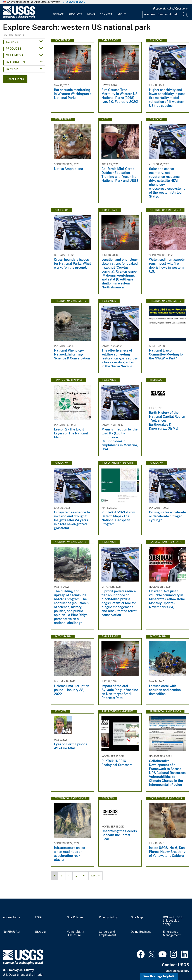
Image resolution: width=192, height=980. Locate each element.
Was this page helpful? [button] (159, 976)
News (91, 14)
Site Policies (75, 917)
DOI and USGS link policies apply (173, 921)
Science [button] (12, 42)
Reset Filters (15, 79)
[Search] (186, 14)
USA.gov (41, 932)
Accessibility (11, 917)
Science (58, 14)
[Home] (19, 17)
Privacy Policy (108, 917)
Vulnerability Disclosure (75, 934)
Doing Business (141, 932)
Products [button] (14, 49)
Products (75, 14)
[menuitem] (58, 12)
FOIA (38, 917)
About (121, 14)
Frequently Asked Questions (170, 9)
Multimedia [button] (15, 55)
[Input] (166, 14)
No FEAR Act (12, 932)
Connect (106, 14)
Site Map (137, 917)
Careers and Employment (107, 934)
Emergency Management (172, 934)
